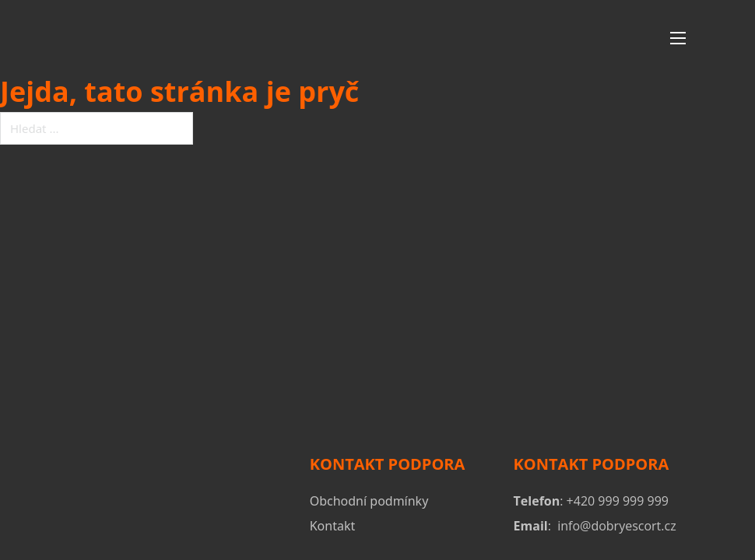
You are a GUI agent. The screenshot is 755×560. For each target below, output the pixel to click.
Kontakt (333, 526)
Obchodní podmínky (369, 501)
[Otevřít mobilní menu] (678, 38)
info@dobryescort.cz (616, 526)
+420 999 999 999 (618, 501)
